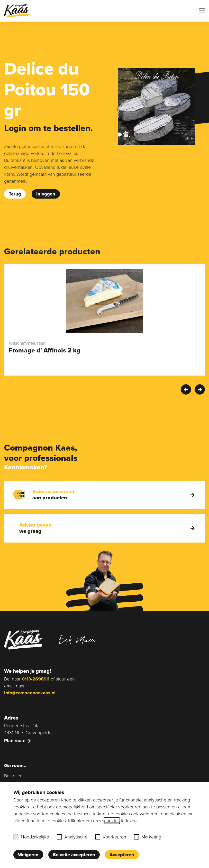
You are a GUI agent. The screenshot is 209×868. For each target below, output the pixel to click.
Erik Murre (77, 640)
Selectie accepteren (74, 855)
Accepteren (122, 855)
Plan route (17, 741)
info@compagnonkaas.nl (30, 693)
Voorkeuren (111, 837)
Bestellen (13, 776)
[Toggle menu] (202, 11)
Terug (15, 194)
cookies (112, 821)
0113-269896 (36, 679)
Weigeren (28, 855)
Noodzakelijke (31, 837)
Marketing (148, 837)
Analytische (72, 837)
